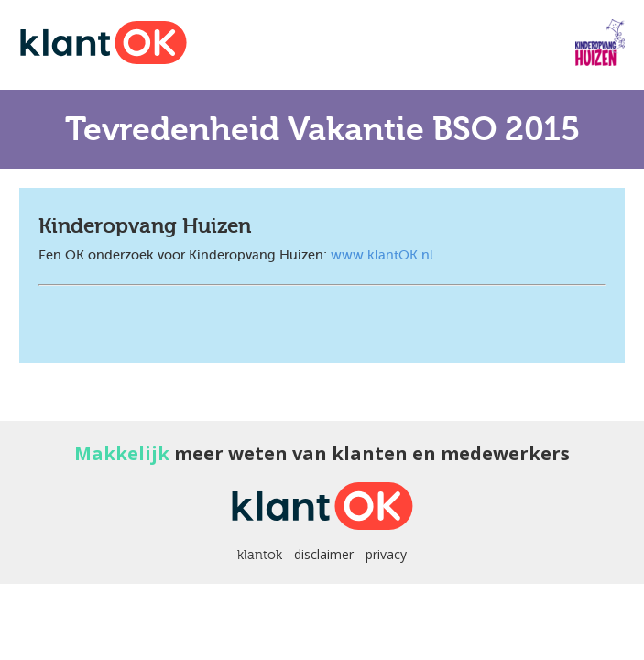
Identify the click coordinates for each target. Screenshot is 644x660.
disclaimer (324, 554)
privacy (386, 554)
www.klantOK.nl (382, 255)
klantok (260, 555)
